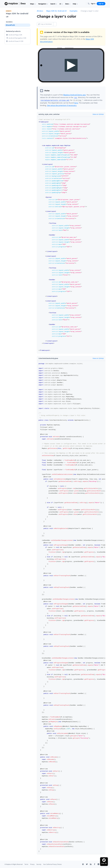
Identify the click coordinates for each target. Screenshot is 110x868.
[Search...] (84, 4)
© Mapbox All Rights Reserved (14, 864)
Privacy (32, 864)
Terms (26, 864)
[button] (89, 4)
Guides (9, 22)
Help (75, 4)
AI (61, 4)
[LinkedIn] (92, 864)
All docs (40, 11)
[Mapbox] (11, 4)
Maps (33, 4)
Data (68, 4)
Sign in (93, 4)
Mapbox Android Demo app (74, 95)
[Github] (84, 864)
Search (54, 4)
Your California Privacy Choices (52, 864)
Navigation (43, 4)
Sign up (101, 4)
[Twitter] (88, 864)
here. (76, 103)
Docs (23, 3)
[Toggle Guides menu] (28, 22)
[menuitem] (89, 4)
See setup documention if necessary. (62, 105)
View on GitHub (97, 114)
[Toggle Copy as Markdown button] (55, 24)
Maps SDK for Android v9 (17, 15)
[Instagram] (100, 864)
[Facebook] (96, 864)
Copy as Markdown (45, 24)
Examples (10, 25)
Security (39, 864)
